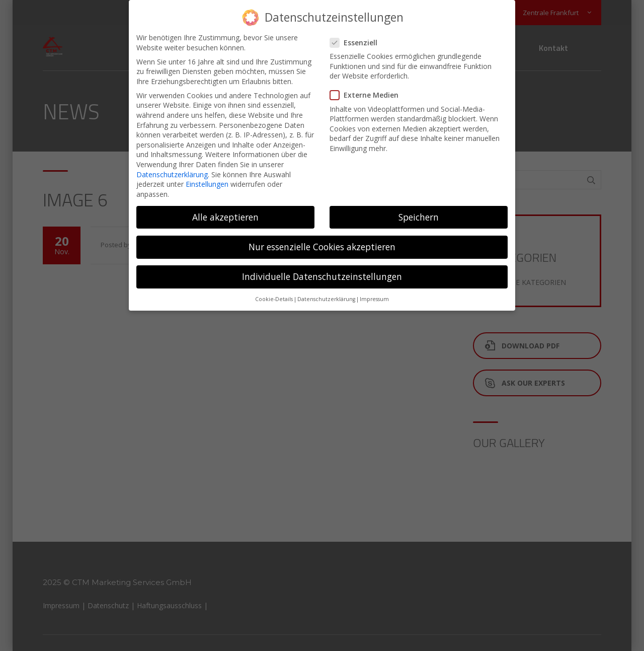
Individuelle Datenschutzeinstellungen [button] (322, 269)
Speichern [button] (419, 209)
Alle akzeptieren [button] (225, 209)
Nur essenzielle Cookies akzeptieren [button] (322, 239)
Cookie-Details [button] (274, 292)
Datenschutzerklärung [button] (326, 292)
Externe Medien (367, 87)
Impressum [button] (374, 292)
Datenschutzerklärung (172, 166)
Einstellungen (207, 176)
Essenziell (357, 35)
